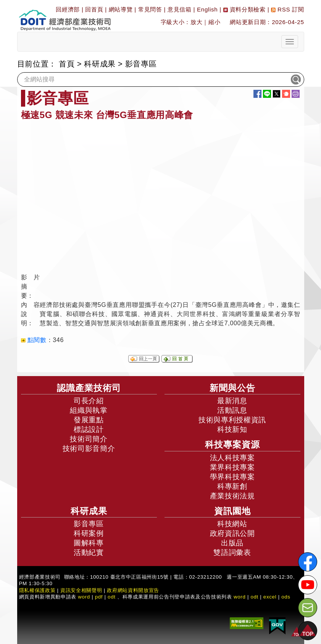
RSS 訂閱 (287, 9)
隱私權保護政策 (37, 590)
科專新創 (232, 486)
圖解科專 (89, 543)
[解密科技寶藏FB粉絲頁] (308, 562)
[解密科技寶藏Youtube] (308, 585)
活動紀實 (89, 552)
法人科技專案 (232, 458)
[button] (308, 631)
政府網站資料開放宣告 (133, 590)
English (207, 9)
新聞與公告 (232, 388)
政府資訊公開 (232, 533)
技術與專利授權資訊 (232, 420)
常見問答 (150, 9)
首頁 (67, 64)
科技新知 (232, 429)
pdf (99, 597)
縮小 (214, 22)
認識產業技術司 (89, 388)
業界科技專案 (232, 467)
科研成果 (100, 64)
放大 (196, 22)
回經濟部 (68, 9)
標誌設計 (89, 429)
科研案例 (89, 533)
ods (286, 597)
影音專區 (141, 64)
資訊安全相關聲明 (81, 590)
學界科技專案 (232, 477)
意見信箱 (180, 9)
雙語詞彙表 (232, 552)
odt (112, 597)
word (240, 597)
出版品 (232, 543)
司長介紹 (89, 401)
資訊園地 (232, 511)
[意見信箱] (308, 608)
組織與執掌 (89, 410)
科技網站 (232, 524)
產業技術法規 (232, 496)
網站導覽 (121, 9)
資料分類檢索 (244, 9)
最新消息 (232, 401)
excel (270, 597)
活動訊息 (232, 410)
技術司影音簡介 (89, 449)
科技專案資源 (232, 444)
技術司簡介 (89, 439)
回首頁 (94, 9)
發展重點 (89, 420)
